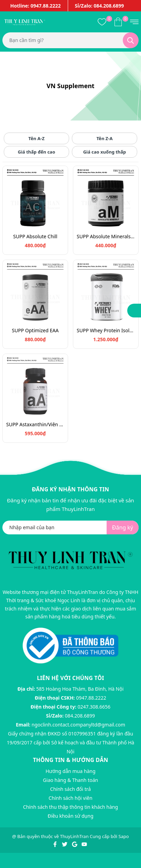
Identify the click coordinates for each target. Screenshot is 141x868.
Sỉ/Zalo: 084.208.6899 (100, 6)
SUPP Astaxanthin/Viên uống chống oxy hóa (35, 424)
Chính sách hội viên (70, 798)
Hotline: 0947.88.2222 (36, 6)
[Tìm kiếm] (131, 40)
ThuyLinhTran (74, 836)
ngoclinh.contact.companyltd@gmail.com (78, 725)
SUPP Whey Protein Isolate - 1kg (106, 330)
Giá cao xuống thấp (105, 152)
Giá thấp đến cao (37, 152)
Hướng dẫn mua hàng (70, 771)
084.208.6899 (80, 716)
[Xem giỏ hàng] (118, 22)
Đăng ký (123, 527)
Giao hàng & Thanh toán (70, 780)
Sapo (123, 836)
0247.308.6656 (94, 707)
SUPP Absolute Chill (35, 236)
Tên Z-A (105, 138)
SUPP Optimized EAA (35, 330)
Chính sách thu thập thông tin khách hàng (70, 807)
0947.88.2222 (91, 698)
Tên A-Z (37, 138)
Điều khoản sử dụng (70, 816)
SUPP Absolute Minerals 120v (106, 236)
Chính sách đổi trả (70, 789)
